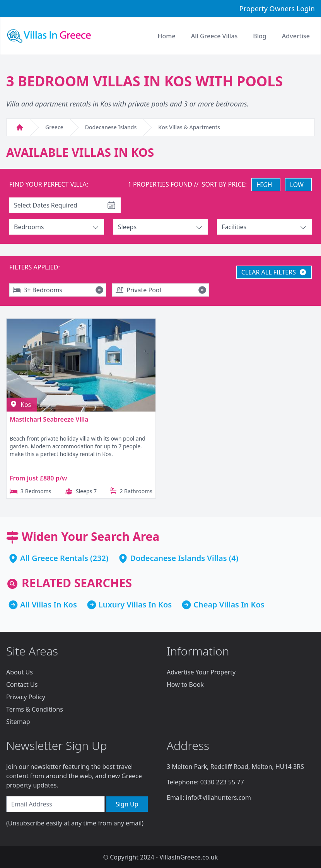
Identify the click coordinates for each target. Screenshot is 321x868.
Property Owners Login (277, 9)
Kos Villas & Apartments (189, 127)
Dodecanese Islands (111, 127)
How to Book (185, 684)
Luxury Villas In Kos (135, 605)
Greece (54, 127)
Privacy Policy (26, 697)
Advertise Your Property (201, 672)
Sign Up (127, 804)
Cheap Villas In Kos (229, 605)
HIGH (264, 185)
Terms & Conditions (35, 709)
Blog (260, 36)
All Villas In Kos (49, 605)
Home (167, 36)
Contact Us (22, 684)
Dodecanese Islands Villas (178, 558)
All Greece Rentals (54, 558)
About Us (20, 672)
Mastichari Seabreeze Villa (49, 419)
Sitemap (18, 722)
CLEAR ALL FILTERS (274, 272)
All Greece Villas (214, 36)
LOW (297, 185)
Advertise (296, 36)
